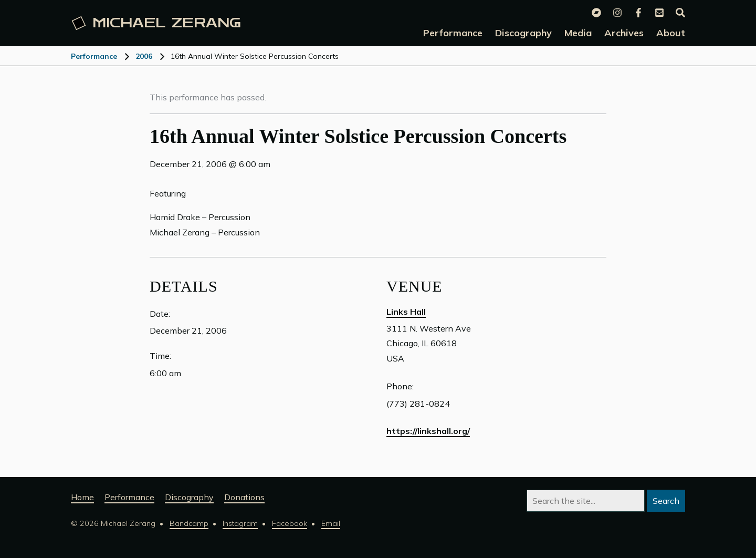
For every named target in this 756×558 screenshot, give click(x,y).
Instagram (240, 523)
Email (331, 523)
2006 (144, 56)
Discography (189, 497)
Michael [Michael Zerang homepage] (156, 23)
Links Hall (406, 312)
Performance (94, 56)
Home (82, 497)
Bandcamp (189, 523)
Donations (244, 497)
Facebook (290, 523)
